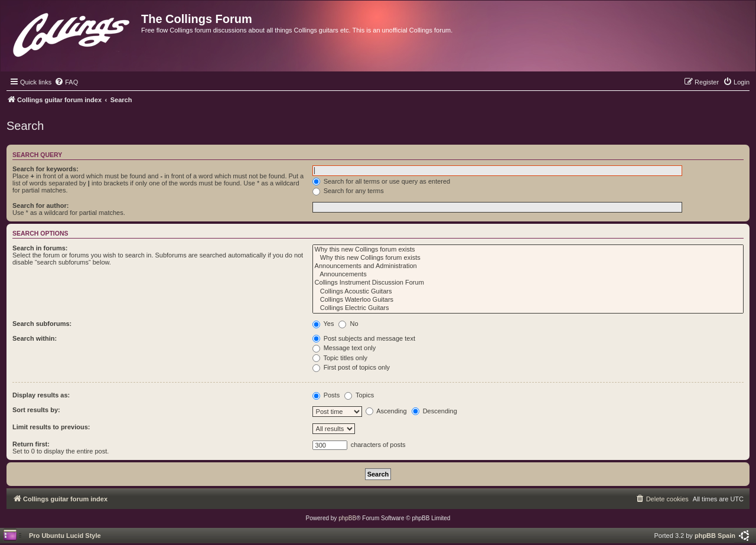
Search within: (35, 338)
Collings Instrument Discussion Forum (528, 283)
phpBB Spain (715, 536)
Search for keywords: (45, 169)
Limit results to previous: (51, 427)
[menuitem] (66, 82)
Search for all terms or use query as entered (382, 181)
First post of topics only (351, 367)
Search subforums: (42, 324)
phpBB (347, 518)
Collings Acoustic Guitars (528, 292)
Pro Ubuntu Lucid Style (65, 536)
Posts (326, 395)
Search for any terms (348, 191)
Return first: (31, 444)
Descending (434, 411)
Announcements (528, 275)
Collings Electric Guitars (528, 308)
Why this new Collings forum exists (528, 250)
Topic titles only (340, 358)
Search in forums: (40, 248)
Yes (323, 324)
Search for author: (40, 205)
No (348, 324)
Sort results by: (36, 410)
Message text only (344, 348)
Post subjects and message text (364, 338)
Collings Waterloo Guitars (528, 300)
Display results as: (41, 395)
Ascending (386, 411)
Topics (359, 395)
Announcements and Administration (528, 266)
